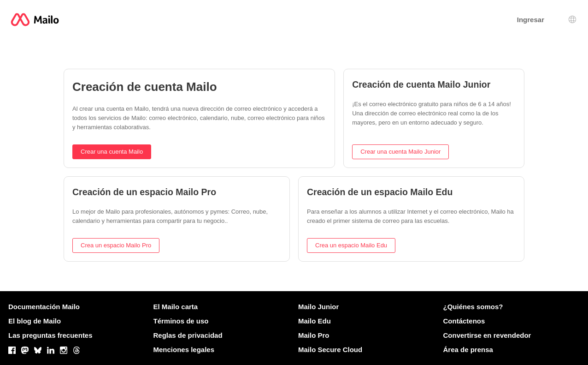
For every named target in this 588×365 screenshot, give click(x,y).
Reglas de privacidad (188, 335)
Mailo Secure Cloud (330, 350)
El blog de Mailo (35, 321)
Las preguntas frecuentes (50, 335)
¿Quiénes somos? (473, 307)
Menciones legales (184, 350)
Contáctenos (464, 321)
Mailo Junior (318, 307)
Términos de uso (181, 321)
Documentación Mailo (44, 307)
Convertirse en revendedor (487, 335)
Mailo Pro (314, 335)
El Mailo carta (176, 307)
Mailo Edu (315, 321)
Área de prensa (468, 350)
